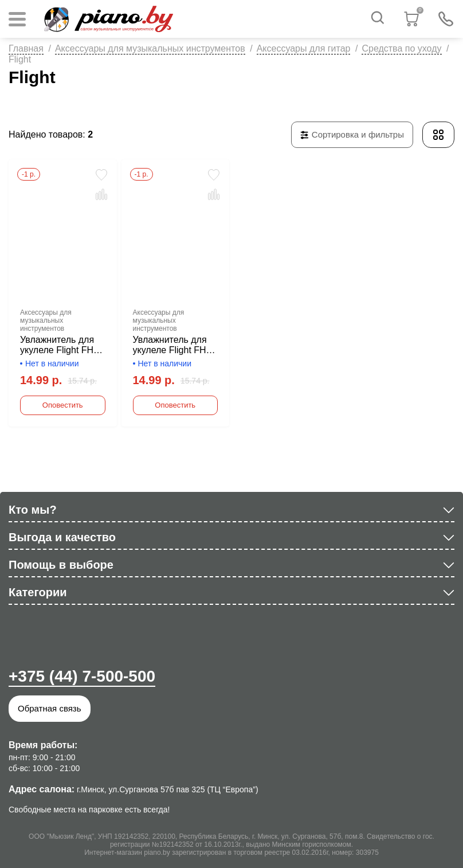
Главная (26, 48)
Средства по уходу (401, 48)
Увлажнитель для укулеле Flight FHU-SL (174, 345)
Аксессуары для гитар (304, 48)
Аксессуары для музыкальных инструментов (150, 48)
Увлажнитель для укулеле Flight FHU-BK (62, 345)
